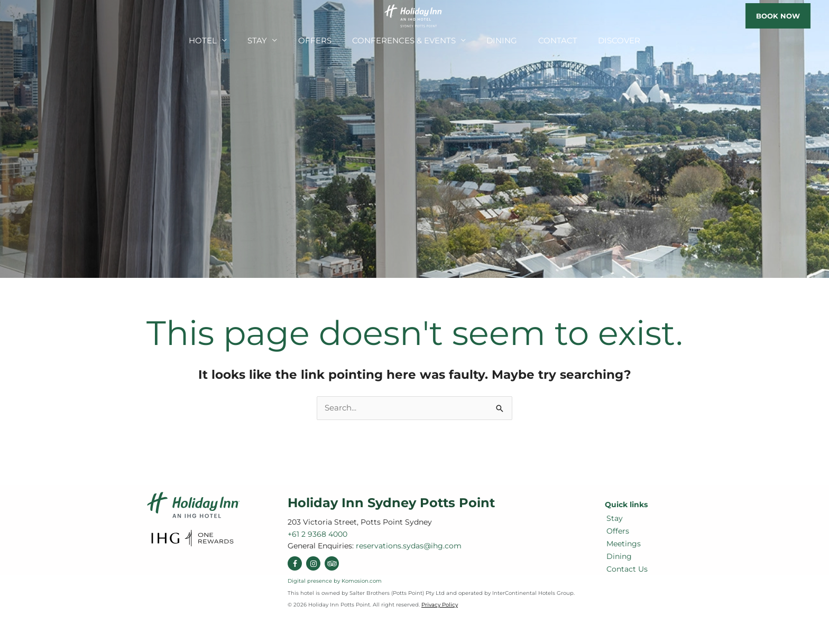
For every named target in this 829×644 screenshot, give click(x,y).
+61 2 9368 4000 (22, 16)
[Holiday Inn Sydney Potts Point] (414, 15)
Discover (596, 46)
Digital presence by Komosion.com (335, 581)
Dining (493, 46)
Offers (327, 46)
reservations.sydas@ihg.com (42, 17)
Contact (542, 46)
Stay (276, 46)
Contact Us (625, 569)
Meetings (622, 544)
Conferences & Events (405, 46)
